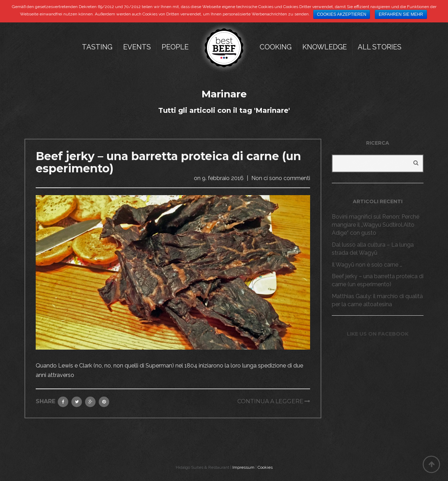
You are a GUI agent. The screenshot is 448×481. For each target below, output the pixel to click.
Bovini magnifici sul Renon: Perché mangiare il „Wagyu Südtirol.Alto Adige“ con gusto (376, 225)
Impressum (243, 467)
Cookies (265, 467)
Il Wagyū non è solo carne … (367, 265)
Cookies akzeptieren (342, 14)
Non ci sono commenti (281, 178)
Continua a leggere (270, 401)
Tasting (97, 47)
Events (137, 47)
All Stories (380, 47)
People (175, 47)
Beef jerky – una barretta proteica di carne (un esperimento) (168, 162)
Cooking (276, 47)
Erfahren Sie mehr (401, 14)
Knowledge (325, 47)
